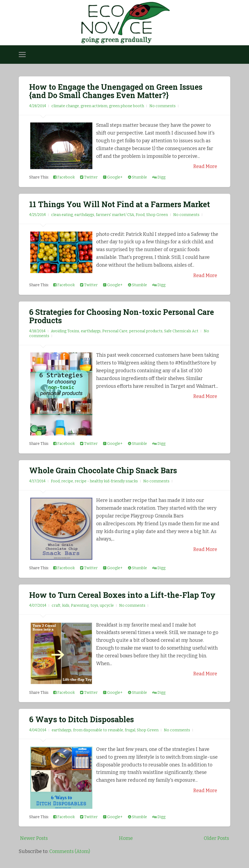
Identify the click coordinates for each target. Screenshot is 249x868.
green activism (94, 106)
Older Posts (216, 838)
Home (126, 838)
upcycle (107, 606)
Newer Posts (34, 838)
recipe (67, 481)
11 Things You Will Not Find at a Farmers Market (120, 204)
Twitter (89, 177)
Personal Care (115, 331)
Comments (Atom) (70, 851)
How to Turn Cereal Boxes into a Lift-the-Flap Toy (122, 595)
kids (66, 606)
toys (94, 606)
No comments (163, 106)
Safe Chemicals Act (181, 331)
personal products (146, 331)
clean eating (62, 215)
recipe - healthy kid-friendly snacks (106, 481)
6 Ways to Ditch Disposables (82, 719)
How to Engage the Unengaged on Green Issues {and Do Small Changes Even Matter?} (116, 91)
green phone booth (127, 106)
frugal (130, 730)
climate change (65, 106)
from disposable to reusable (98, 730)
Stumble (137, 177)
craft (56, 606)
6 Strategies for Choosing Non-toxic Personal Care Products (122, 316)
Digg (159, 177)
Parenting (80, 606)
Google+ (113, 177)
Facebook (64, 177)
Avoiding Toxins (65, 331)
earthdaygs (84, 215)
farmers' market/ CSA (115, 215)
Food (140, 215)
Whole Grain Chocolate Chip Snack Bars (103, 470)
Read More (205, 166)
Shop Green (157, 215)
